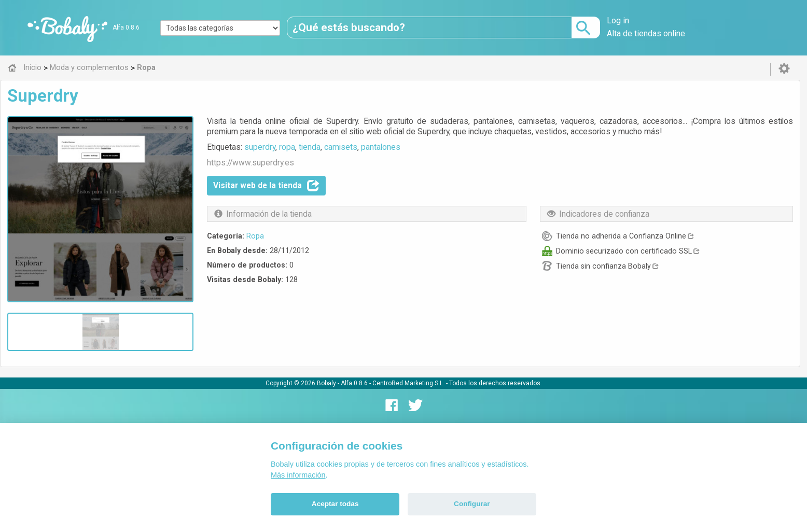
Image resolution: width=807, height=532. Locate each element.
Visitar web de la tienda (266, 186)
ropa (287, 147)
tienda (310, 147)
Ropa (255, 236)
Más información (298, 475)
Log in (618, 20)
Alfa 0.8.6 (126, 27)
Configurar (472, 504)
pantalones (381, 147)
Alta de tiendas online (646, 33)
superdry (260, 147)
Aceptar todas (335, 504)
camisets (341, 147)
